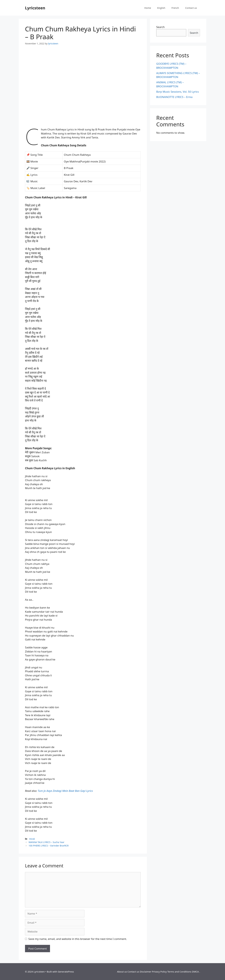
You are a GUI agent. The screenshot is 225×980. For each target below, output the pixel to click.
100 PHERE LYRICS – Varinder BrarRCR (49, 846)
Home (148, 8)
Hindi (32, 839)
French (175, 8)
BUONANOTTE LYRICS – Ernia (174, 97)
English (161, 8)
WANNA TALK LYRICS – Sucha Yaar (46, 842)
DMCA (195, 972)
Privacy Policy (159, 972)
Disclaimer (145, 972)
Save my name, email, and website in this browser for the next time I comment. (78, 939)
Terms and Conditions (179, 972)
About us (122, 972)
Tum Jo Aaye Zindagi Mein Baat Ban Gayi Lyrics (65, 791)
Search (160, 27)
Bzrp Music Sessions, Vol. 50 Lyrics (177, 92)
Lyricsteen (35, 8)
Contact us (191, 8)
